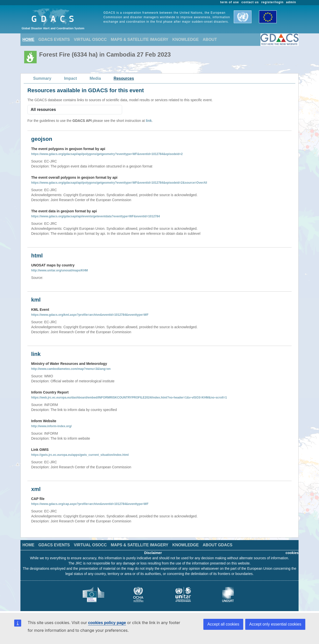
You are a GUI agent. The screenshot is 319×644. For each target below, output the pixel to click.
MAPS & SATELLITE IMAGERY (139, 40)
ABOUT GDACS (217, 545)
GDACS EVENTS (54, 40)
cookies (292, 553)
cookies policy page (107, 623)
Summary (42, 78)
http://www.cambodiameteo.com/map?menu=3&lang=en (71, 369)
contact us (250, 2)
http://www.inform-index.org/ (51, 426)
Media (95, 78)
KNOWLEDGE (186, 40)
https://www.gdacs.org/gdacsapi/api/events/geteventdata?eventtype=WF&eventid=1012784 (95, 216)
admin (291, 2)
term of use (230, 2)
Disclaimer (153, 553)
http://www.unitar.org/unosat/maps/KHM (60, 270)
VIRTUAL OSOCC (90, 40)
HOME (28, 40)
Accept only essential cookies (275, 624)
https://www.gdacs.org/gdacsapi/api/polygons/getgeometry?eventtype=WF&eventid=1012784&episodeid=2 (107, 154)
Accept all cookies (223, 624)
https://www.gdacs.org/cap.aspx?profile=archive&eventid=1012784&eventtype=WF (90, 504)
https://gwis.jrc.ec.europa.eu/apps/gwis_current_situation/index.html (80, 455)
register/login (272, 2)
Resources (124, 78)
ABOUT (210, 40)
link (149, 121)
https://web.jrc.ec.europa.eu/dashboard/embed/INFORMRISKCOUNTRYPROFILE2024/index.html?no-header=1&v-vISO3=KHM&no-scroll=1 (129, 398)
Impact (71, 78)
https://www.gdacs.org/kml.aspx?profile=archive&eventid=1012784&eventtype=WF (90, 315)
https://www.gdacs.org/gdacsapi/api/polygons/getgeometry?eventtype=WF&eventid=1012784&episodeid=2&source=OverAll (119, 183)
